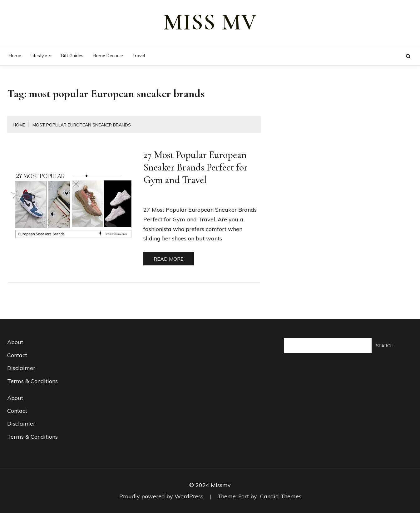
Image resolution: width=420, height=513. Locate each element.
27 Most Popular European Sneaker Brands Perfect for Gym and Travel (195, 167)
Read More (169, 259)
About (15, 342)
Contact (17, 355)
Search (385, 346)
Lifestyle (39, 56)
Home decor (106, 56)
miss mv (210, 22)
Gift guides (72, 56)
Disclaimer (21, 368)
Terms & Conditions (32, 381)
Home (15, 56)
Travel (139, 56)
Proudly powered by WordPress (162, 496)
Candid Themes (281, 496)
